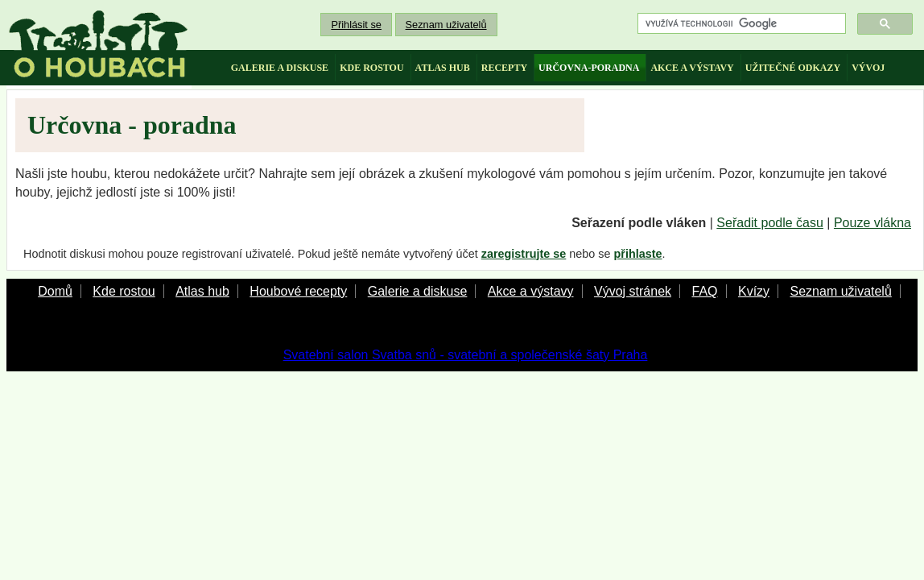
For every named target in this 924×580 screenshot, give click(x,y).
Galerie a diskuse (418, 291)
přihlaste (638, 254)
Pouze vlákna (872, 223)
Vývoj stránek (633, 291)
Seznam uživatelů (446, 25)
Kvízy (754, 291)
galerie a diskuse (280, 68)
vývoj (868, 68)
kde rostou (371, 68)
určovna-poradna (589, 68)
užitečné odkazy (793, 68)
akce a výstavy (692, 68)
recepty (504, 68)
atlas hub (443, 68)
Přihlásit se (356, 25)
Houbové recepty (298, 291)
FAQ (704, 291)
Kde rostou (124, 291)
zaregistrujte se (524, 254)
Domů (55, 291)
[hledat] (740, 24)
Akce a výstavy (531, 291)
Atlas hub (202, 291)
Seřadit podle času (770, 223)
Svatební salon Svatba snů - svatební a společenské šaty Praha (466, 355)
